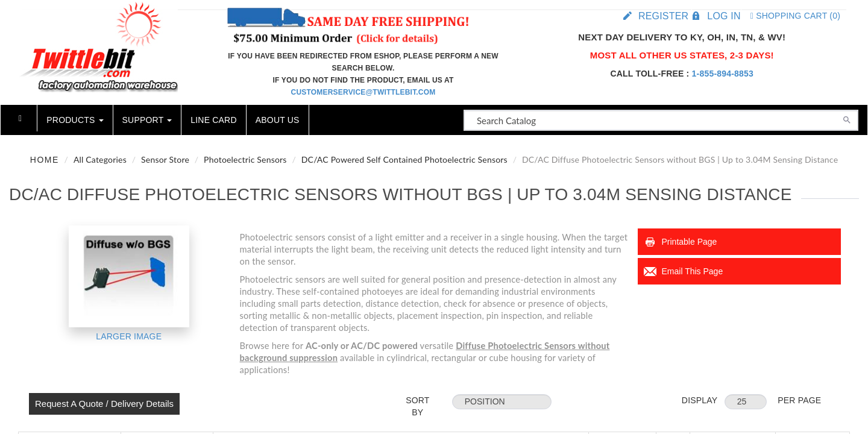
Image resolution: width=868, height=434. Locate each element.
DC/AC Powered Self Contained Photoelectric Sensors (404, 159)
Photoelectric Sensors (245, 159)
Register (663, 16)
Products (75, 120)
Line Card (213, 120)
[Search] (847, 119)
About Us (278, 120)
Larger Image (129, 336)
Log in (724, 16)
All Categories (100, 159)
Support (147, 120)
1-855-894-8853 (723, 74)
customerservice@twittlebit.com (363, 92)
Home (45, 160)
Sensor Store (165, 159)
